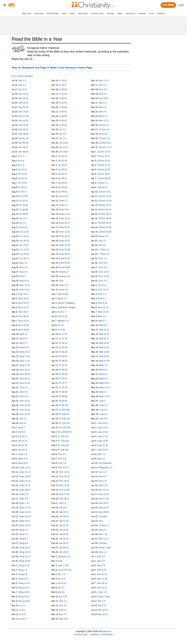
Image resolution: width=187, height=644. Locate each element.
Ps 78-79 (63, 387)
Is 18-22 (63, 81)
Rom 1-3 (102, 294)
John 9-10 (101, 570)
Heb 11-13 (104, 539)
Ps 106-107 (64, 414)
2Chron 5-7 (103, 187)
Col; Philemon (105, 463)
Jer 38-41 (62, 178)
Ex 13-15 (23, 174)
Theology (110, 13)
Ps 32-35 (63, 347)
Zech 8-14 (62, 316)
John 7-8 (101, 565)
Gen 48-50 (23, 152)
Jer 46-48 (62, 187)
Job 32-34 (64, 539)
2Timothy (103, 543)
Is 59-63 (63, 121)
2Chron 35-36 (105, 232)
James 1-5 (103, 236)
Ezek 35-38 (64, 250)
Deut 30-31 (25, 379)
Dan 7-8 (63, 614)
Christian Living (97, 13)
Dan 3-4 (63, 605)
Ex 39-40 (24, 214)
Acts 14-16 (103, 494)
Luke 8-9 (103, 419)
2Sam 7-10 (24, 503)
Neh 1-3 (103, 103)
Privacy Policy (81, 634)
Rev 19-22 (103, 614)
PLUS (152, 13)
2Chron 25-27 (105, 214)
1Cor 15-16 (104, 276)
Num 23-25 (24, 307)
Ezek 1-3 (63, 201)
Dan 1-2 (63, 601)
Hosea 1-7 (64, 272)
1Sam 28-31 (25, 490)
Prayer (72, 13)
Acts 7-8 (102, 481)
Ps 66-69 (63, 374)
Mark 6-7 (103, 374)
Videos (120, 13)
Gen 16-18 (23, 98)
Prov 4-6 (62, 459)
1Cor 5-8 (103, 263)
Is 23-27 (63, 85)
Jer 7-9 (62, 138)
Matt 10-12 (104, 330)
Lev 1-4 (23, 218)
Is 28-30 (63, 89)
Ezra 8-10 (103, 98)
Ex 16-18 (23, 178)
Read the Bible (53, 13)
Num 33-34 (24, 325)
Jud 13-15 (22, 441)
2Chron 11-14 (105, 196)
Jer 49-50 (62, 192)
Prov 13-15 (64, 472)
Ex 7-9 (21, 165)
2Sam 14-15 (25, 512)
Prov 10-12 (63, 468)
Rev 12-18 (103, 610)
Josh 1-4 (24, 387)
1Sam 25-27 (25, 485)
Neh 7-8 (103, 112)
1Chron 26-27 (104, 174)
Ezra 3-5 (103, 89)
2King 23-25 (24, 601)
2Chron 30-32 (105, 223)
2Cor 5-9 (102, 285)
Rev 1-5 (102, 601)
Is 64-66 (63, 125)
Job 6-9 (63, 508)
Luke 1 (102, 401)
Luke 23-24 (103, 450)
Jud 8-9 (21, 432)
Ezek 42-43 (64, 258)
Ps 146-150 (63, 450)
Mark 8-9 (103, 379)
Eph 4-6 (101, 459)
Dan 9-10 (63, 619)
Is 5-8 (22, 610)
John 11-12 (102, 574)
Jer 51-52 (64, 196)
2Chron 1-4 (103, 183)
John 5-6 (101, 561)
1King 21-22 (24, 565)
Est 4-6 (61, 592)
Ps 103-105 (64, 410)
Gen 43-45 (23, 143)
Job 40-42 (64, 552)
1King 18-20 (25, 561)
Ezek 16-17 (64, 223)
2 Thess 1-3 (104, 254)
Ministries (161, 13)
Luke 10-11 (103, 423)
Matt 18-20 (104, 343)
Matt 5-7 (102, 321)
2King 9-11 (23, 579)
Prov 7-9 (62, 463)
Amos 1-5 (64, 285)
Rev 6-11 (102, 605)
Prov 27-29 (64, 494)
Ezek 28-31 (64, 241)
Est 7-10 (63, 597)
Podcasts (142, 13)
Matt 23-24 (104, 352)
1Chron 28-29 (104, 178)
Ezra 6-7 (103, 94)
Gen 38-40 (23, 134)
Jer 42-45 (62, 183)
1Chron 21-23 (104, 165)
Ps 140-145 (63, 445)
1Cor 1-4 (103, 258)
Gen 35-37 (23, 129)
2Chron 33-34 (105, 227)
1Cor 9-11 (103, 267)
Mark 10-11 (104, 383)
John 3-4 (101, 557)
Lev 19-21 (24, 245)
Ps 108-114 (64, 419)
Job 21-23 (64, 525)
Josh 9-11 (24, 396)
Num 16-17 (24, 294)
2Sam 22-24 (25, 525)
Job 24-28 (64, 530)
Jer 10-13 (64, 143)
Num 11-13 (25, 285)
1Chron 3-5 (104, 129)
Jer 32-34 (62, 170)
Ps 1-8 (61, 325)
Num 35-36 (24, 330)
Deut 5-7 (24, 343)
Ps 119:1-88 (64, 428)
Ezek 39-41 (64, 254)
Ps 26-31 (63, 343)
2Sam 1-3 (24, 494)
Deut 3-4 (24, 339)
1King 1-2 (24, 530)
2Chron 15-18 (105, 201)
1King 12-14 (25, 552)
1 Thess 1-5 (104, 250)
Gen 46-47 (23, 147)
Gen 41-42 (23, 138)
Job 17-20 (64, 521)
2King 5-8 (23, 574)
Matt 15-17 (104, 339)
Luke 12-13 (103, 428)
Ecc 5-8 (61, 579)
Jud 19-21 (22, 450)
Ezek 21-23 (64, 232)
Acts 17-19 (103, 499)
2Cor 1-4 (103, 281)
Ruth (60, 561)
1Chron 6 (103, 134)
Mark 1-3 (103, 365)
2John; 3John (104, 597)
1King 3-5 (24, 534)
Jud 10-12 (22, 436)
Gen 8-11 (23, 89)
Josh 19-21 (25, 410)
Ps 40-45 (63, 356)
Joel (61, 281)
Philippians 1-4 (105, 468)
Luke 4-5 (103, 410)
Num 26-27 (24, 312)
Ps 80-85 (63, 392)
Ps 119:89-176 (65, 432)
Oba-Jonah (63, 294)
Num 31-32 (24, 321)
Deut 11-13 (25, 352)
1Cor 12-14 (104, 272)
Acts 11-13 (103, 490)
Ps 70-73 (63, 379)
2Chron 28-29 (105, 218)
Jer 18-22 (64, 152)
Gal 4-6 (102, 245)
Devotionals (130, 13)
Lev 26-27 (24, 258)
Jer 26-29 (62, 161)
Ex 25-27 (23, 192)
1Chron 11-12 (105, 147)
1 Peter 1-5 (104, 525)
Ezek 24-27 (64, 236)
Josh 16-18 (25, 405)
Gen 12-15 (23, 94)
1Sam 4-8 (22, 459)
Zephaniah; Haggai (67, 307)
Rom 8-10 (103, 303)
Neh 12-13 (104, 121)
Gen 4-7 (22, 85)
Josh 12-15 (25, 401)
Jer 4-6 (62, 134)
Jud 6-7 (21, 428)
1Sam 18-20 (25, 476)
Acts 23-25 (103, 508)
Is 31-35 (63, 94)
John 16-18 (102, 583)
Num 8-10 (24, 281)
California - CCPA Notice (101, 634)
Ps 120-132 (63, 436)
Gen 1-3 (22, 81)
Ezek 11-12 (64, 214)
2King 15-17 (24, 588)
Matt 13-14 (104, 334)
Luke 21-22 (103, 445)
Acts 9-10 (103, 485)
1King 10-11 (25, 548)
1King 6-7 (24, 539)
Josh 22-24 (25, 414)
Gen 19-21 (23, 103)
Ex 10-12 (23, 170)
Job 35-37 (64, 543)
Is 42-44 (63, 103)
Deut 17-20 (25, 361)
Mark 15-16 (104, 396)
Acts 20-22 (103, 503)
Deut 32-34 (25, 383)
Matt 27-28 (104, 361)
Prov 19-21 (64, 481)
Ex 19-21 (23, 183)
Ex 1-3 (21, 156)
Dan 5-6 (63, 610)
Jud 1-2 (23, 419)
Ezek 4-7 (63, 205)
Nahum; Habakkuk (66, 303)
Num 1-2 (24, 263)
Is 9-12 (23, 614)
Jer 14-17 (64, 147)
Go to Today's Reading (22, 76)
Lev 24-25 (24, 254)
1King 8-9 (24, 543)
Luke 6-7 (103, 414)
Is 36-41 (63, 98)
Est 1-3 (61, 588)
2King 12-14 (24, 583)
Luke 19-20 (103, 441)
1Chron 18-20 (104, 161)
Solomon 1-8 (64, 557)
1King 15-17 (25, 557)
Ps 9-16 (61, 330)
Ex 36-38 (24, 210)
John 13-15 (102, 579)
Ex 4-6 (21, 161)
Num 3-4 (24, 267)
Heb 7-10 (103, 534)
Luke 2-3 (103, 405)
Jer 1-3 (62, 129)
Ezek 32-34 (64, 245)
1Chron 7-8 (104, 138)
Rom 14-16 (103, 312)
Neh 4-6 (103, 107)
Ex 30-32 (24, 201)
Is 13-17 (23, 619)
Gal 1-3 (102, 241)
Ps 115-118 (64, 423)
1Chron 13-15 (104, 152)
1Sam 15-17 (25, 472)
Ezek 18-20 (64, 227)
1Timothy (103, 516)
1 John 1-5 (102, 592)
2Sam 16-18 (25, 516)
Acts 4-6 (102, 476)
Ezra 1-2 (103, 85)
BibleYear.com (105, 631)
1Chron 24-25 (104, 170)
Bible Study (83, 13)
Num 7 (23, 276)
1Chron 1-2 (104, 125)
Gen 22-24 (23, 107)
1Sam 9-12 (23, 463)
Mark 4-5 (103, 370)
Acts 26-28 (103, 512)
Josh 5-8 (24, 392)
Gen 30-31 (23, 121)
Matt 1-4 (102, 316)
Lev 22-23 (24, 250)
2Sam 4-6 (24, 499)
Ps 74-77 (63, 383)
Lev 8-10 (24, 227)
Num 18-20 (24, 299)
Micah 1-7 (62, 299)
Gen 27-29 (23, 116)
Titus (101, 521)
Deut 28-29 (25, 374)
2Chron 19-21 (105, 205)
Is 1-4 (22, 605)
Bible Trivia (27, 13)
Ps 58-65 (63, 370)
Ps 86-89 (63, 396)
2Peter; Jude (105, 548)
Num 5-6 (24, 272)
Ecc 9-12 (62, 583)
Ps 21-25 (63, 339)
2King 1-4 (23, 570)
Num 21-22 (24, 303)
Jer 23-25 (62, 156)
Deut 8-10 (24, 347)
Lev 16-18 (24, 241)
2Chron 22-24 (105, 210)
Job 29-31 (64, 534)
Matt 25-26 (104, 356)
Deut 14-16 (25, 356)
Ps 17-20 (63, 334)
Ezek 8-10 (64, 210)
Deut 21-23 (25, 365)
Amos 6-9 (64, 290)
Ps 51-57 (63, 365)
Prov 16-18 (64, 476)
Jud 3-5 (23, 423)
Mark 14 (103, 392)
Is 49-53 (63, 112)
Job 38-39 (64, 548)
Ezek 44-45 (64, 263)
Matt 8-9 (103, 325)
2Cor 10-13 (103, 290)
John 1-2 (103, 552)
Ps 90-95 (63, 401)
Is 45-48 (63, 107)
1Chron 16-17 (104, 156)
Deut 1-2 (24, 334)
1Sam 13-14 (25, 468)
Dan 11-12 (104, 81)
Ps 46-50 (63, 361)
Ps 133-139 (63, 441)
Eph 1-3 (101, 454)
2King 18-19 (24, 592)
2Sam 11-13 (25, 508)
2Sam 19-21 (25, 521)
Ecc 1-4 (61, 574)
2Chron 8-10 (104, 192)
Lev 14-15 (24, 236)
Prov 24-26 (64, 490)
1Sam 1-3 (22, 454)
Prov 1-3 (62, 454)
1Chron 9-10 (105, 143)
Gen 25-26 (23, 112)
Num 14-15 (25, 290)
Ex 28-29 (24, 196)
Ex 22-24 (23, 187)
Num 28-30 (24, 316)
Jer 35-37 (62, 174)
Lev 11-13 (24, 232)
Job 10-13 (64, 512)
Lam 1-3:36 (63, 565)
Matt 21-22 (104, 347)
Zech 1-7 (62, 312)
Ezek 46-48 (64, 267)
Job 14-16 (64, 516)
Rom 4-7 (102, 299)
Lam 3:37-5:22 (65, 570)
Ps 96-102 (64, 405)
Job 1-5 (63, 503)
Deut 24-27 (25, 370)
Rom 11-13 (103, 307)
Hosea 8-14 (65, 276)
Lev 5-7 (23, 223)
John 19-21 (102, 588)
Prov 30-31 (64, 499)
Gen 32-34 (23, 125)
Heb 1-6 (102, 530)
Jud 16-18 (22, 445)
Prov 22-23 (64, 485)
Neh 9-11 (103, 116)
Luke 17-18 (103, 436)
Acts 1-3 (102, 472)
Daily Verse (39, 13)
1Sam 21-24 (25, 481)
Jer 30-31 (62, 165)
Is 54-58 (63, 116)
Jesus (64, 13)
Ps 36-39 (63, 352)
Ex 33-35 (24, 205)
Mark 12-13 (104, 387)
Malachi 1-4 (63, 321)
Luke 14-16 (103, 432)
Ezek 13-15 (64, 218)
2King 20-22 (24, 597)
